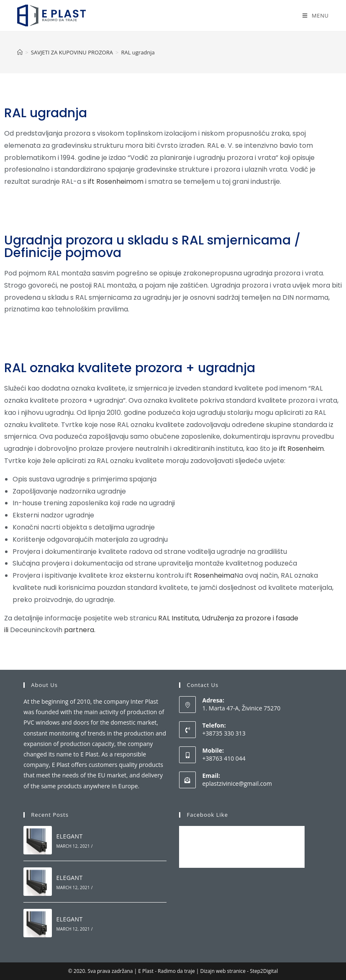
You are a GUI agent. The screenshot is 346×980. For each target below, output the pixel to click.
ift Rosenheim (301, 449)
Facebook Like (207, 815)
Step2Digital (264, 971)
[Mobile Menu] (315, 15)
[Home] (20, 52)
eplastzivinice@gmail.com (237, 783)
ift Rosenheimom (116, 181)
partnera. (79, 630)
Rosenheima (213, 575)
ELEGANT (70, 836)
